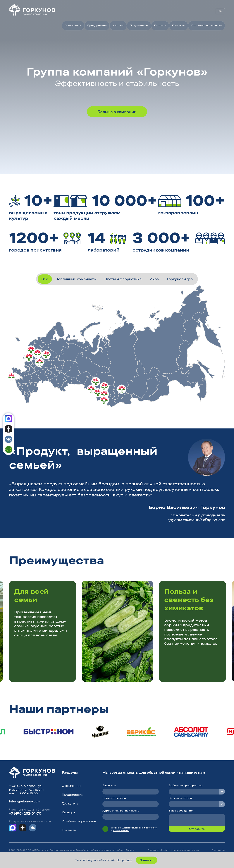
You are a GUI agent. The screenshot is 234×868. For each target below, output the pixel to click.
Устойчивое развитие (207, 25)
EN (220, 11)
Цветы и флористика (123, 279)
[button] (207, 561)
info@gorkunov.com (25, 801)
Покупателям (139, 25)
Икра (154, 279)
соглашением (121, 830)
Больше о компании (117, 112)
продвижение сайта (111, 850)
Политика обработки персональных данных (173, 850)
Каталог (118, 25)
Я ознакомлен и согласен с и (134, 829)
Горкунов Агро (180, 279)
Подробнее (124, 860)
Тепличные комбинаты (76, 279)
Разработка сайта (86, 850)
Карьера (160, 25)
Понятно (147, 860)
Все (45, 279)
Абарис (130, 850)
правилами (151, 828)
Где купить (70, 803)
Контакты (179, 25)
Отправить (197, 829)
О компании (73, 25)
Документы (218, 850)
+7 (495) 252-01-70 (25, 813)
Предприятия (97, 25)
